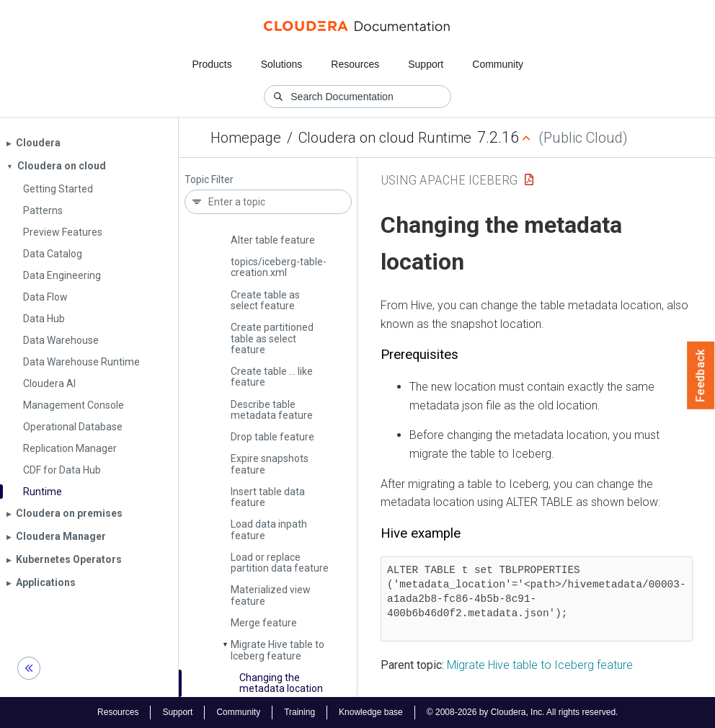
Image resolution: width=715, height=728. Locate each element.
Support (426, 64)
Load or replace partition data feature (280, 563)
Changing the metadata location (281, 683)
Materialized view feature (271, 595)
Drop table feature (272, 437)
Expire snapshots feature (270, 464)
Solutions (282, 64)
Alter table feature (273, 240)
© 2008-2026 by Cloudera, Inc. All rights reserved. (523, 712)
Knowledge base (371, 712)
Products (212, 64)
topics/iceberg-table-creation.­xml (279, 267)
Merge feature (264, 623)
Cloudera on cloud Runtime (385, 138)
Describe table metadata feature (272, 410)
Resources (355, 64)
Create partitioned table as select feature (272, 338)
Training (299, 712)
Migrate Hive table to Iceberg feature (277, 650)
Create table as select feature (265, 300)
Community (498, 64)
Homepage (246, 138)
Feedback (701, 376)
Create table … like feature (272, 377)
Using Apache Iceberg (449, 180)
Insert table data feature (268, 497)
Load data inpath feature (269, 529)
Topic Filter (209, 180)
